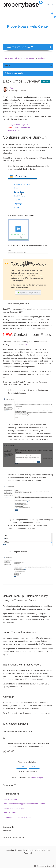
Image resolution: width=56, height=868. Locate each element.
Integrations (30, 58)
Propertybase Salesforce (13, 58)
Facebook (5, 754)
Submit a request (37, 777)
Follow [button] (46, 81)
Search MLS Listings (11, 813)
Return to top (9, 785)
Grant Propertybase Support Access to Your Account (24, 804)
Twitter (9, 754)
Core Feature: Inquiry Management (17, 817)
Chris (11, 88)
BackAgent (43, 58)
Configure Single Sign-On (18, 125)
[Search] (28, 47)
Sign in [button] (50, 4)
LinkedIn (13, 754)
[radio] (22, 767)
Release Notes (14, 130)
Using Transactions (11, 799)
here (25, 345)
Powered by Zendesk (46, 866)
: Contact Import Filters (19, 127)
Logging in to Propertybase (14, 808)
